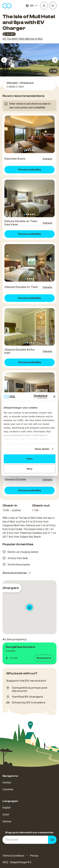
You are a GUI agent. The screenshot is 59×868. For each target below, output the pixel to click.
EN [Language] (32, 6)
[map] (29, 607)
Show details (42, 449)
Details (47, 159)
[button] (29, 653)
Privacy (34, 856)
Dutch (6, 815)
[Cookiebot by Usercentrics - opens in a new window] (35, 397)
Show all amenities (17, 573)
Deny (29, 469)
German (7, 821)
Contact (7, 782)
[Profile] (44, 6)
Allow (30, 459)
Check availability (29, 170)
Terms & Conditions (13, 856)
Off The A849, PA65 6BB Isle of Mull (22, 39)
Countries (8, 789)
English (7, 808)
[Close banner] (54, 397)
